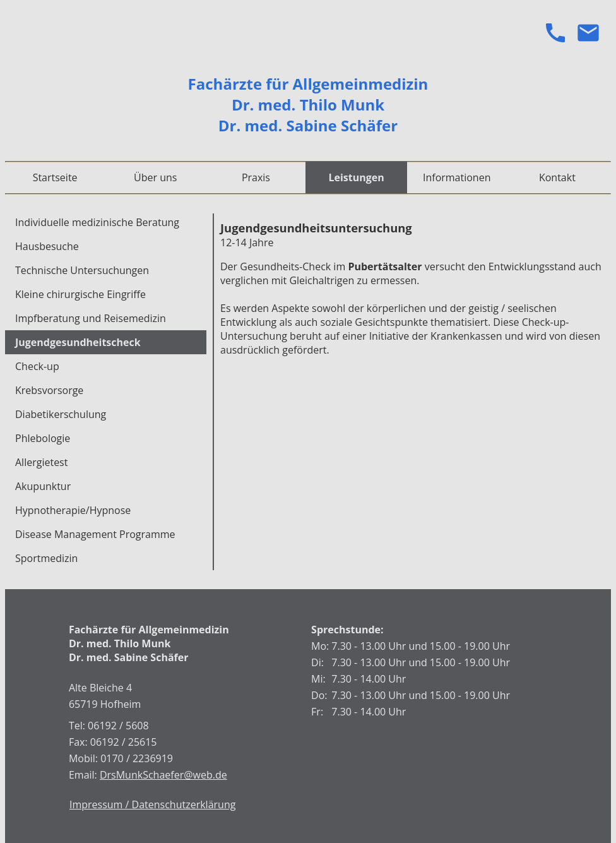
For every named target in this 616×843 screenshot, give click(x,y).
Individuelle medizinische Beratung (97, 222)
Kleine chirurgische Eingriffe (80, 294)
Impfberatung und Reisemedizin (91, 318)
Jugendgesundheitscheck (78, 342)
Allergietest (41, 462)
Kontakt (557, 177)
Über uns (155, 177)
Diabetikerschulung (61, 414)
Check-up (37, 366)
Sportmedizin (46, 558)
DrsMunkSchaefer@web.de (163, 775)
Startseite (55, 177)
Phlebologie (43, 438)
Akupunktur (43, 486)
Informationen (457, 177)
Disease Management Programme (95, 534)
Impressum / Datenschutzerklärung (152, 804)
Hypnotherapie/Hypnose (73, 510)
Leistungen (356, 177)
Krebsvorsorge (49, 390)
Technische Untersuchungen (82, 270)
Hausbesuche (47, 246)
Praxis (256, 177)
